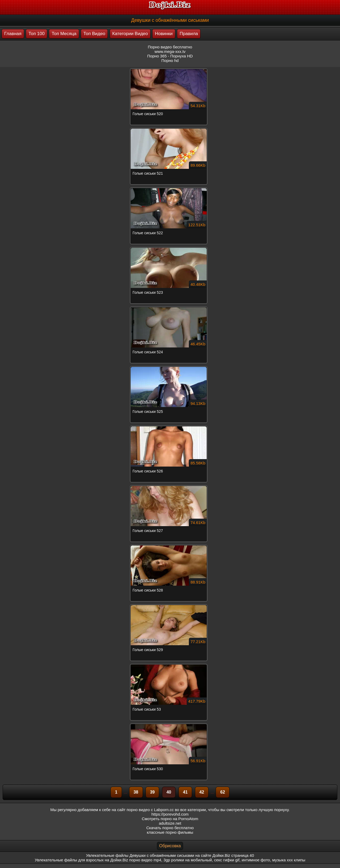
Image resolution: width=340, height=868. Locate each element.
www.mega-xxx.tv (170, 51)
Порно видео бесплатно (170, 47)
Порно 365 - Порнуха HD (170, 56)
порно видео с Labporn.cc (150, 810)
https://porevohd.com (170, 814)
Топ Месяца (64, 34)
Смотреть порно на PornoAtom (170, 819)
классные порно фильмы (170, 832)
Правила (189, 34)
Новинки (164, 34)
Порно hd (170, 60)
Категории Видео (130, 34)
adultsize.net (170, 823)
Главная (13, 34)
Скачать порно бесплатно (170, 828)
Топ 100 (37, 34)
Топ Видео (94, 34)
